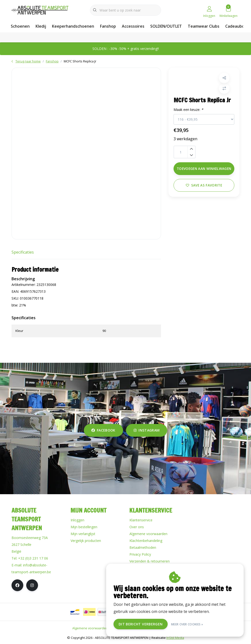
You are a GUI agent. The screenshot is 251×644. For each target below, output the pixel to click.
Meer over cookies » (187, 624)
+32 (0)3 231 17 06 (33, 558)
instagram (147, 430)
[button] (224, 79)
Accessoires (133, 26)
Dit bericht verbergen (141, 624)
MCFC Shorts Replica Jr (80, 61)
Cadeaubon (236, 26)
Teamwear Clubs (204, 26)
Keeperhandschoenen (73, 26)
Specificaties (23, 252)
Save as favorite (204, 186)
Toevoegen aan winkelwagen (204, 169)
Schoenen (20, 26)
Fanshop (108, 26)
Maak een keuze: (189, 110)
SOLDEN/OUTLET (166, 26)
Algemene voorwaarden (90, 628)
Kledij (41, 26)
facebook (103, 430)
